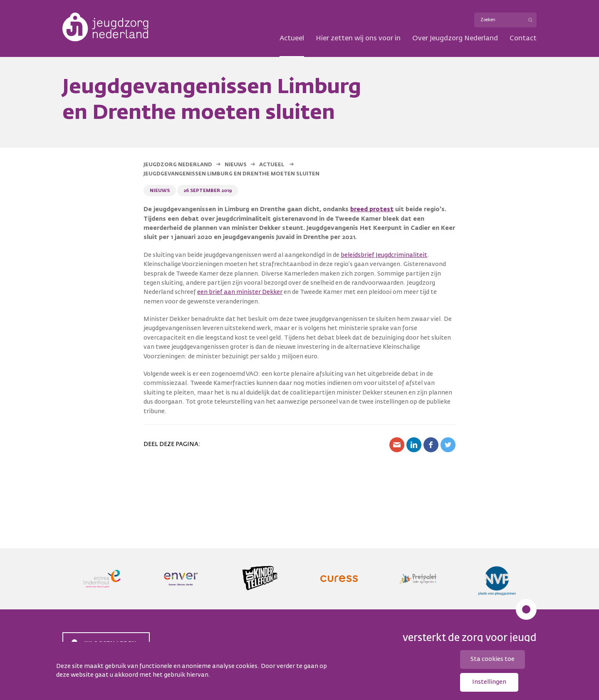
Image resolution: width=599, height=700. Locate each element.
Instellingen (489, 682)
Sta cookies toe (493, 659)
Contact (523, 39)
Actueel (292, 39)
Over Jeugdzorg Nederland (455, 39)
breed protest (372, 210)
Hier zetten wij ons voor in (358, 39)
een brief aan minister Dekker (240, 292)
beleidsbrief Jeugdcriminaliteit (384, 255)
